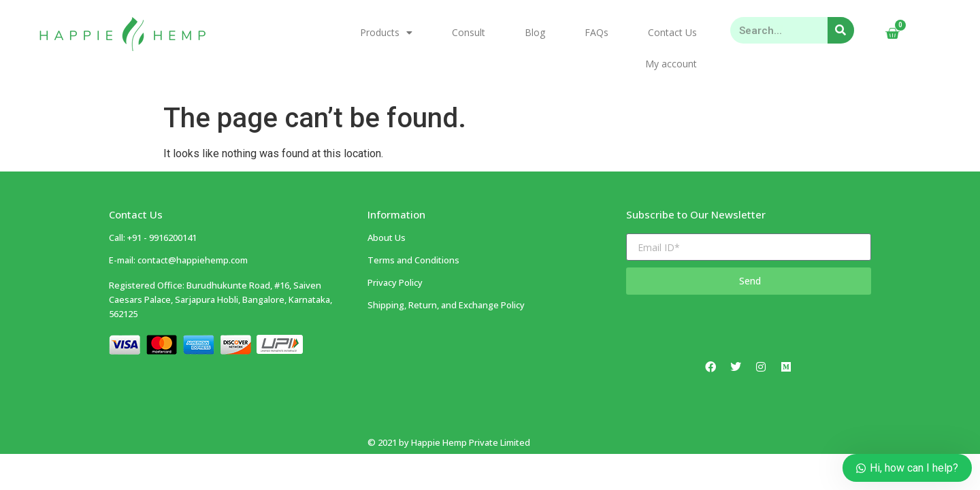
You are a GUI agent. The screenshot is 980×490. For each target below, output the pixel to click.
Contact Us (672, 32)
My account (671, 64)
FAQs (597, 32)
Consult (469, 32)
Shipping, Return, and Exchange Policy (446, 276)
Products (386, 33)
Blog (535, 32)
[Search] (841, 30)
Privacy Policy (395, 254)
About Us (387, 209)
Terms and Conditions (413, 231)
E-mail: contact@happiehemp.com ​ (178, 231)
